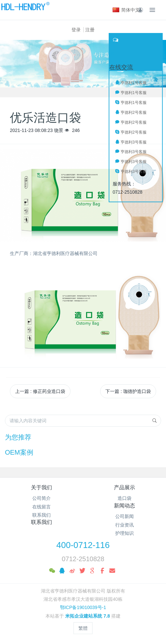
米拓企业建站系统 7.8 (87, 616)
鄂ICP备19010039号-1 (83, 607)
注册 (90, 30)
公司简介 (41, 498)
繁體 (83, 628)
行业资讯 (124, 525)
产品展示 (124, 487)
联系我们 (41, 515)
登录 (76, 30)
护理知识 (124, 533)
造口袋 (124, 498)
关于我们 (41, 487)
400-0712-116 (83, 545)
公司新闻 (124, 516)
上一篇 (40, 391)
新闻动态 (124, 506)
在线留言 (41, 507)
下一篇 (128, 391)
